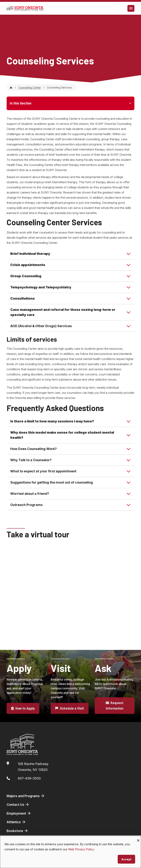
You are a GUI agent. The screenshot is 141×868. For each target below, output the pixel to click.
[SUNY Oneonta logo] (25, 8)
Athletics (16, 822)
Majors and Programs (26, 796)
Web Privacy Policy (81, 849)
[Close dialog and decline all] (138, 838)
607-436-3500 (29, 778)
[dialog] (70, 852)
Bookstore (17, 831)
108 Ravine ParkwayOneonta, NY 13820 (33, 767)
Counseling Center (30, 87)
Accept (126, 859)
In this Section (21, 103)
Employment (19, 813)
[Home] (11, 87)
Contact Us (18, 804)
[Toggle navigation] (131, 8)
